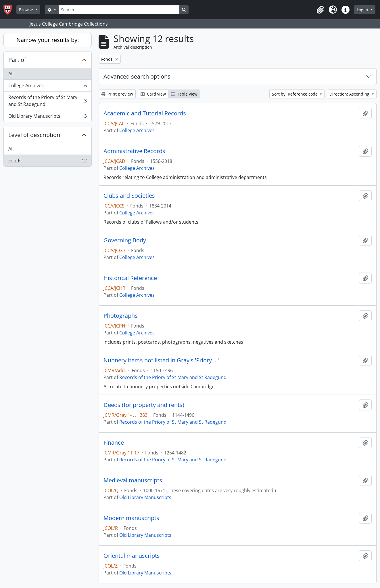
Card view (153, 94)
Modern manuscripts (131, 518)
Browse (27, 10)
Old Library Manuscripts (47, 117)
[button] (320, 10)
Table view (184, 94)
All (11, 74)
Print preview (117, 94)
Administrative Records (134, 151)
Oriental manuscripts (132, 556)
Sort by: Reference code (295, 94)
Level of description (34, 135)
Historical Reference (130, 278)
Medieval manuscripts (133, 480)
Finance (114, 443)
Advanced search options (137, 76)
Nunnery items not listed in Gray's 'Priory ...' (161, 360)
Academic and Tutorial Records (145, 113)
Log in (363, 10)
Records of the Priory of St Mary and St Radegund (47, 101)
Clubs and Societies (129, 196)
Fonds (47, 162)
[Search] (119, 10)
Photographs (121, 316)
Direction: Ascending (350, 94)
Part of (17, 60)
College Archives (47, 87)
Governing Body (125, 240)
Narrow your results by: (48, 40)
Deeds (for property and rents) (144, 405)
